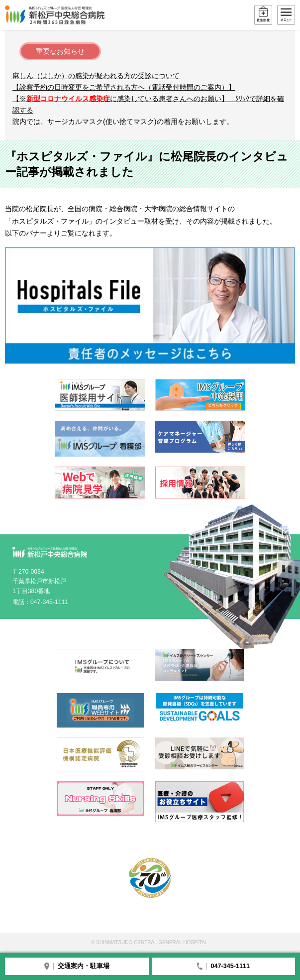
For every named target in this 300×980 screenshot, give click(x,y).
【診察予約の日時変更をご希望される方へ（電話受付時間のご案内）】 (124, 87)
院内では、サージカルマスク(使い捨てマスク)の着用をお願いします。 (123, 122)
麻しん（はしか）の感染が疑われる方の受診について (96, 76)
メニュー (286, 15)
